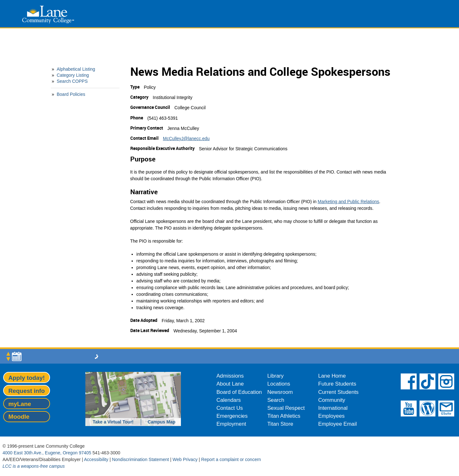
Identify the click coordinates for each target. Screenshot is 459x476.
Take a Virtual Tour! (113, 422)
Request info (26, 391)
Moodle (19, 417)
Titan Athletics (284, 416)
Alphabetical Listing (76, 69)
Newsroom (280, 392)
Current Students (338, 392)
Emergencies (232, 416)
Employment (231, 424)
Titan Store (280, 424)
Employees (331, 416)
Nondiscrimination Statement (140, 459)
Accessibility (96, 459)
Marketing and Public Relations (348, 202)
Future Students (337, 384)
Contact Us (229, 408)
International (333, 408)
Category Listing (73, 75)
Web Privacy (185, 459)
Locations (279, 384)
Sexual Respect (286, 408)
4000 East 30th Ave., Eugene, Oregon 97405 (47, 453)
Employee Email (337, 424)
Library (275, 376)
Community (332, 400)
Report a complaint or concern (231, 459)
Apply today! (26, 378)
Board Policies (71, 94)
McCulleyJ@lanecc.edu (186, 139)
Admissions (230, 376)
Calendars (229, 400)
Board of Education (239, 392)
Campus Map (161, 422)
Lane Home (332, 376)
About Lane (230, 384)
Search (276, 400)
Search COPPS (72, 81)
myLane (20, 404)
